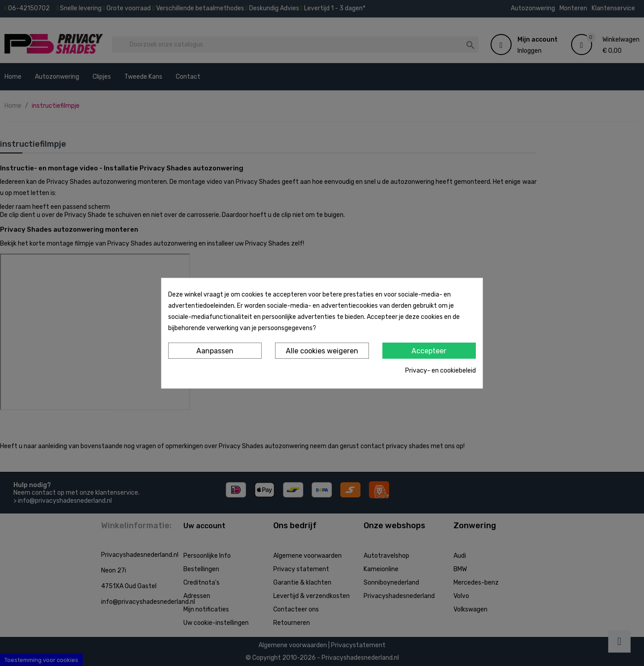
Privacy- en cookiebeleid (441, 371)
